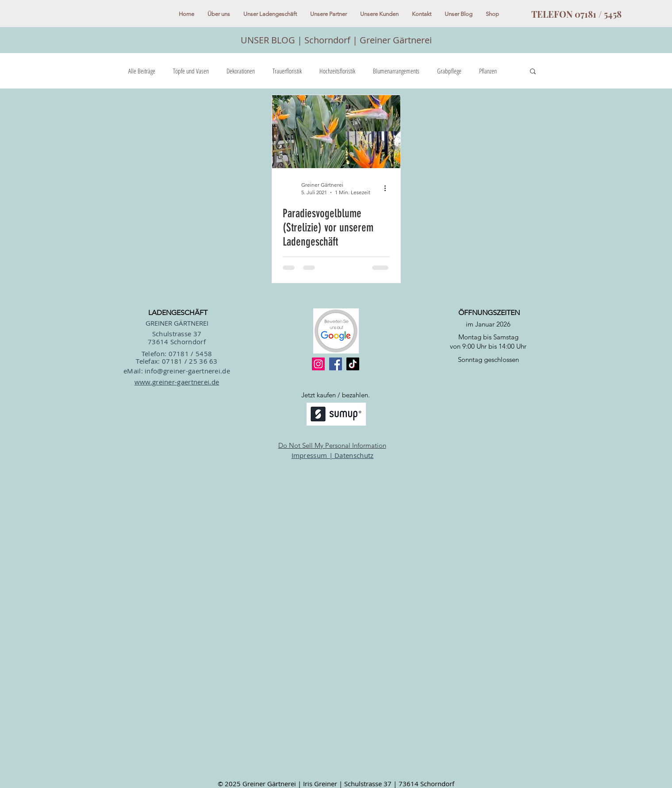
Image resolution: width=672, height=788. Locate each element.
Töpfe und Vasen (191, 71)
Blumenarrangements (396, 71)
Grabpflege (449, 71)
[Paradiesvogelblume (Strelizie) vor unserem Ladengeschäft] (336, 132)
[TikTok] (353, 364)
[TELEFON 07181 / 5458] (577, 14)
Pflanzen (488, 71)
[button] (533, 72)
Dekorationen (241, 71)
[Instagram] (318, 364)
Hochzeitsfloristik (337, 71)
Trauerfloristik (287, 71)
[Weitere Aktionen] (388, 188)
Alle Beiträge (142, 71)
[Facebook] (336, 364)
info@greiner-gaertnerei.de (187, 371)
